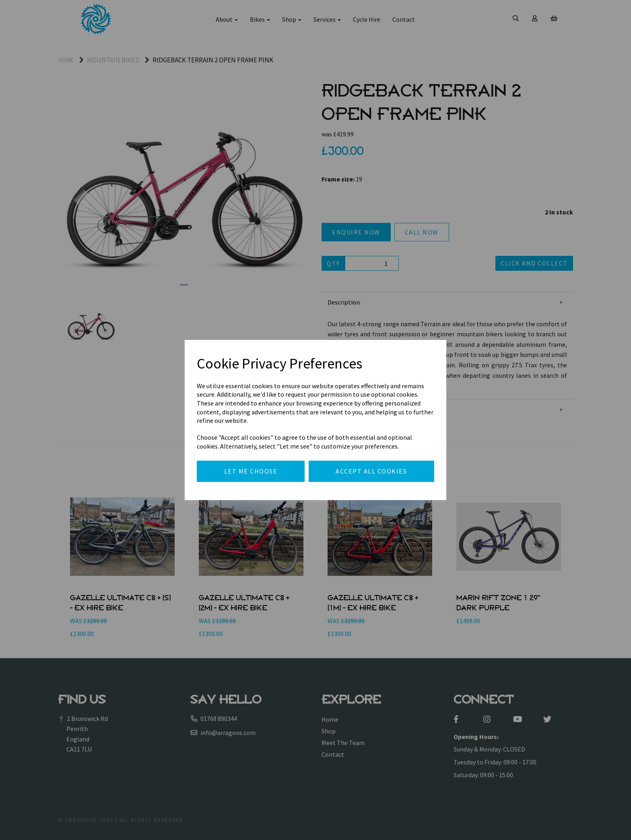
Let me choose (251, 471)
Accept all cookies (371, 471)
